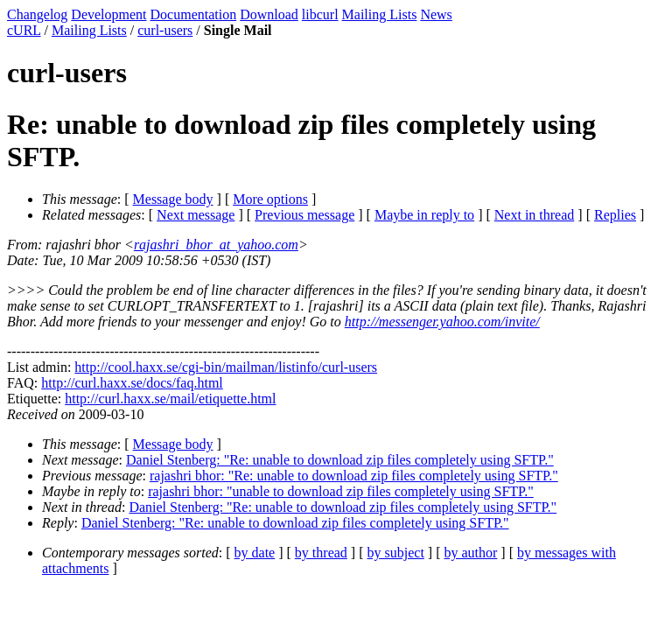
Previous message (304, 215)
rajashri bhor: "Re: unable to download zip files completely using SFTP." (354, 476)
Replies (615, 215)
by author (470, 553)
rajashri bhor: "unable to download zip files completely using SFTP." (341, 491)
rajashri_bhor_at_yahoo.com (216, 245)
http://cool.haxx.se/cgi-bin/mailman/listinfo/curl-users (226, 367)
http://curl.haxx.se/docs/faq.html (132, 383)
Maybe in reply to (424, 215)
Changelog (37, 14)
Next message (196, 215)
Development (108, 14)
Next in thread (535, 215)
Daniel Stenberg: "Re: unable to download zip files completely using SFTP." (340, 460)
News (436, 14)
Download (269, 14)
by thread (321, 553)
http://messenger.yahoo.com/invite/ (442, 322)
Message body (173, 199)
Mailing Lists (380, 14)
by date (255, 553)
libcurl (320, 14)
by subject (396, 553)
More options (270, 199)
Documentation (194, 14)
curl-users (165, 30)
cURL (24, 30)
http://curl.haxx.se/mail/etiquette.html (170, 399)
